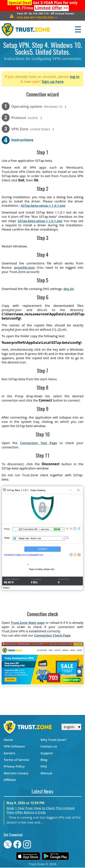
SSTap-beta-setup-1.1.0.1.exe (43, 205)
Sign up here (53, 81)
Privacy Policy (14, 766)
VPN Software (14, 746)
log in (75, 77)
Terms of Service (16, 760)
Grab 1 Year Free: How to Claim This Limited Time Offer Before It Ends (40, 810)
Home (8, 740)
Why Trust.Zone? (53, 740)
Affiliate (10, 780)
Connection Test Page (39, 443)
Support (47, 753)
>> (52, 8)
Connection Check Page (52, 635)
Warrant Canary (16, 773)
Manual (46, 773)
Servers (9, 753)
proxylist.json (25, 267)
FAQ (44, 766)
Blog (44, 760)
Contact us (49, 746)
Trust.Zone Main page (28, 623)
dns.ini (69, 289)
